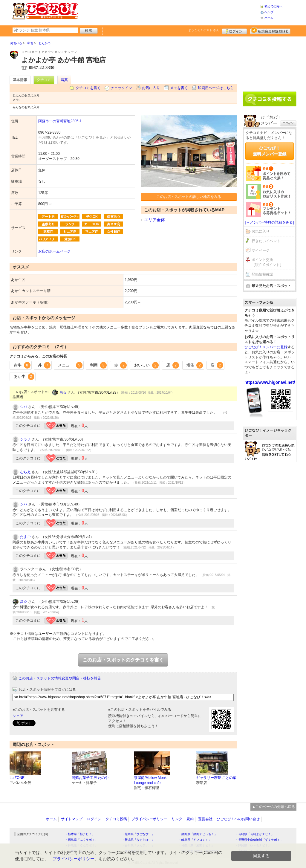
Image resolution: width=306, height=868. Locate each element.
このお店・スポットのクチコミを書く (123, 660)
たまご (25, 537)
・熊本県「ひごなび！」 (138, 834)
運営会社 (205, 819)
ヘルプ (269, 12)
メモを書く (179, 88)
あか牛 (24, 377)
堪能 (195, 365)
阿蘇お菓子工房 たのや (90, 778)
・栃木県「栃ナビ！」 (80, 834)
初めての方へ (273, 6)
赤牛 (22, 365)
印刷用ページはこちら (216, 88)
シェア (18, 716)
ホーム (269, 18)
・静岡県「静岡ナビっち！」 (198, 834)
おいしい (146, 365)
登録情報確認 (262, 274)
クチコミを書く (88, 88)
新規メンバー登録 (270, 30)
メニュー (70, 365)
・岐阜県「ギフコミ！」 (195, 840)
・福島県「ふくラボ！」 (81, 840)
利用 (98, 365)
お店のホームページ (54, 251)
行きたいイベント (266, 241)
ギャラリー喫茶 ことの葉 (216, 778)
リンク (177, 819)
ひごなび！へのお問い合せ (238, 819)
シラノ (25, 439)
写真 (64, 80)
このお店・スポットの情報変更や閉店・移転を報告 (60, 678)
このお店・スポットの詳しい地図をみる (189, 197)
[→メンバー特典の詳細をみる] (270, 222)
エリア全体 (154, 220)
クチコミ (44, 80)
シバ (24, 407)
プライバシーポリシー (149, 819)
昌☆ (63, 392)
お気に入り (151, 88)
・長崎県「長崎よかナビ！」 (255, 834)
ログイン (234, 30)
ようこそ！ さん (204, 30)
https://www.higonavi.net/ (270, 382)
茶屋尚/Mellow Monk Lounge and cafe (150, 780)
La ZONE (17, 778)
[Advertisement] (169, 12)
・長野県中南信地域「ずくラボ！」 (259, 840)
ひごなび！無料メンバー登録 (270, 151)
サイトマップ (72, 819)
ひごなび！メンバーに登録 (266, 347)
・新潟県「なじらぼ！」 (138, 840)
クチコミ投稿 (116, 819)
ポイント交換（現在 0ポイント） (267, 262)
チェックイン (121, 88)
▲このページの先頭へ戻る (273, 807)
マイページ (261, 250)
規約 (190, 819)
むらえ (25, 472)
